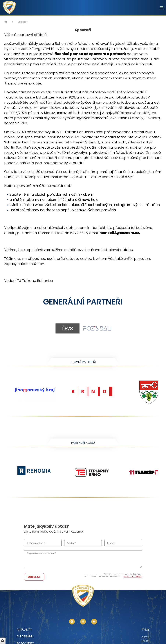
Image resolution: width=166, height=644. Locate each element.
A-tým (145, 637)
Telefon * (72, 543)
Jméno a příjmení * (37, 543)
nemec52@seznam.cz (119, 233)
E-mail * (111, 543)
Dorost (145, 641)
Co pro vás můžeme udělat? (41, 553)
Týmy (145, 629)
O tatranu (25, 636)
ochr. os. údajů (133, 577)
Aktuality (24, 629)
